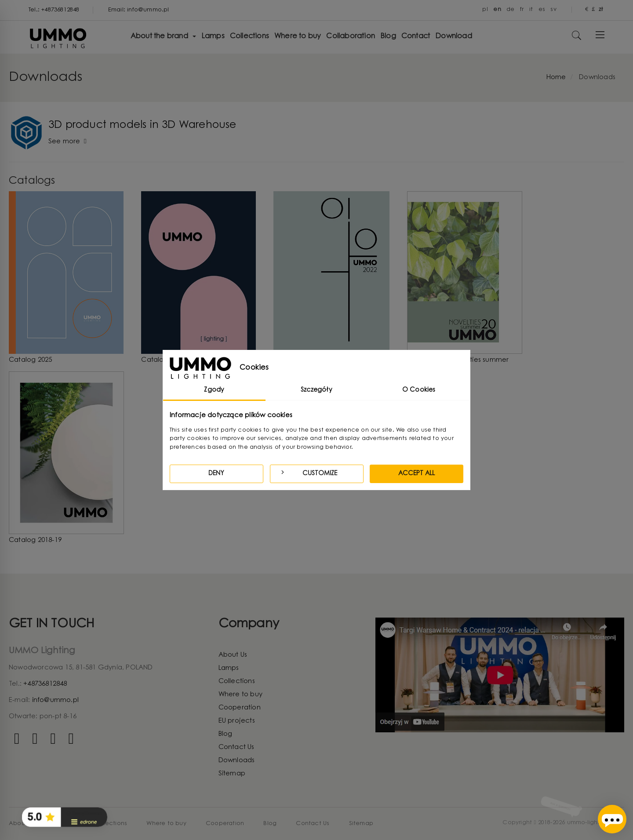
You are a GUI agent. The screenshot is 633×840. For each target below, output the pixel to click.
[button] (65, 817)
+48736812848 (45, 684)
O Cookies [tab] (419, 390)
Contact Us (236, 747)
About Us (233, 655)
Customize (308, 473)
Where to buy (240, 695)
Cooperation (240, 708)
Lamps (229, 668)
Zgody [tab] (214, 390)
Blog (226, 734)
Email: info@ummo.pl (139, 10)
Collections (237, 682)
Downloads (237, 761)
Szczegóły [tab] (316, 390)
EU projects (237, 721)
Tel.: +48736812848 (54, 10)
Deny (216, 474)
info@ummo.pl (55, 700)
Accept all (417, 474)
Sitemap (232, 774)
